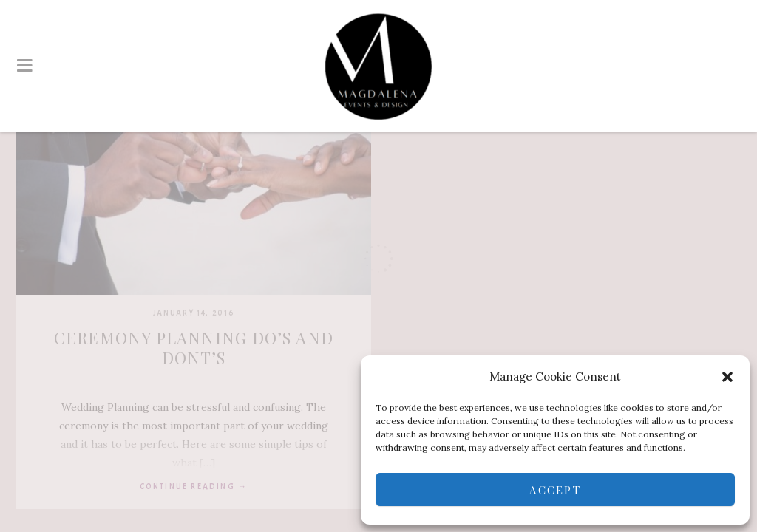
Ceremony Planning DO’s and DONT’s (194, 348)
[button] (727, 377)
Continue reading (194, 486)
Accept (555, 490)
